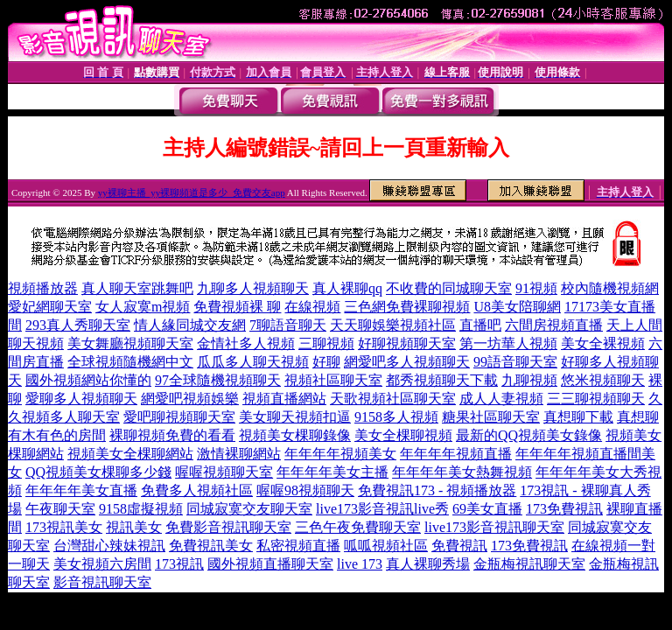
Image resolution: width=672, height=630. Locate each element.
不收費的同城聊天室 (449, 288)
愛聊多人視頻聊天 (81, 399)
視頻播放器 (43, 288)
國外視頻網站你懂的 (88, 380)
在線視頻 (312, 307)
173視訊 (179, 564)
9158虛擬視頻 (141, 509)
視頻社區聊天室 (333, 380)
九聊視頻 (529, 380)
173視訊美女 (64, 527)
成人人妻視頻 (501, 399)
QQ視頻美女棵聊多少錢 (98, 472)
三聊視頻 (326, 343)
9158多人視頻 (396, 417)
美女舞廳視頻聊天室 (130, 343)
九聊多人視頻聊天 (253, 288)
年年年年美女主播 (332, 472)
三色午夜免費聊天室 (358, 527)
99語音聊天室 (515, 362)
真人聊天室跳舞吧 (137, 288)
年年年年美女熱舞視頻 (462, 472)
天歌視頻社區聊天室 (393, 399)
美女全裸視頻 (603, 343)
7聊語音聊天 (288, 325)
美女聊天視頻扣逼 (295, 417)
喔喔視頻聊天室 (224, 472)
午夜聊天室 (60, 509)
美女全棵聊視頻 (403, 435)
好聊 (326, 362)
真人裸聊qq (347, 288)
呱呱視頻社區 (386, 546)
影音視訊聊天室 (102, 582)
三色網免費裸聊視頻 (407, 307)
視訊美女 (134, 527)
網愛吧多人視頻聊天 (407, 362)
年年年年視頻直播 (456, 454)
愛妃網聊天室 (50, 307)
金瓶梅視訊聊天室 (529, 564)
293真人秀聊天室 (78, 325)
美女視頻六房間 (102, 564)
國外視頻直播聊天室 (270, 564)
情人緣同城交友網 (190, 325)
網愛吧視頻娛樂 (190, 399)
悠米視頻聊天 (603, 380)
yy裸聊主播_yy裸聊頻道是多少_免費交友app (192, 192)
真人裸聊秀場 (428, 564)
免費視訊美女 (211, 546)
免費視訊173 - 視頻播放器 (437, 490)
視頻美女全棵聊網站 (130, 454)
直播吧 (480, 325)
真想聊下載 (578, 417)
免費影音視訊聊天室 (228, 527)
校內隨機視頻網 (610, 288)
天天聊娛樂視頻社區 (393, 325)
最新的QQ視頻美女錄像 (529, 435)
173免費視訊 (564, 509)
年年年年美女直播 (81, 490)
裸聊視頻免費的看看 (172, 435)
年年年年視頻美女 (340, 454)
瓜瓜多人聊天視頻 (253, 362)
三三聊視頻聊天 (596, 399)
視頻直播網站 (284, 399)
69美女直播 (487, 509)
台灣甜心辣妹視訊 (109, 546)
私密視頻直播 (298, 546)
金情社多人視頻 (246, 343)
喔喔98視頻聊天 (305, 490)
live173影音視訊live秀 (382, 509)
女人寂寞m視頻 (143, 307)
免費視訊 (459, 546)
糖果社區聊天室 (491, 417)
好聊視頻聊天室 (407, 343)
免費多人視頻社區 (197, 490)
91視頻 (536, 288)
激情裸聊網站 (239, 454)
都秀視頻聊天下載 (442, 380)
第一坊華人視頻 (508, 343)
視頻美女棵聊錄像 (295, 435)
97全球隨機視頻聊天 (218, 380)
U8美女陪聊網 (517, 307)
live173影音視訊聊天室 (494, 527)
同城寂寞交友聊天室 (249, 509)
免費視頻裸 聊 (237, 307)
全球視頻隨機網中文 (130, 362)
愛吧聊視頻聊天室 (179, 417)
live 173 (360, 564)
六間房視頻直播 (554, 325)
